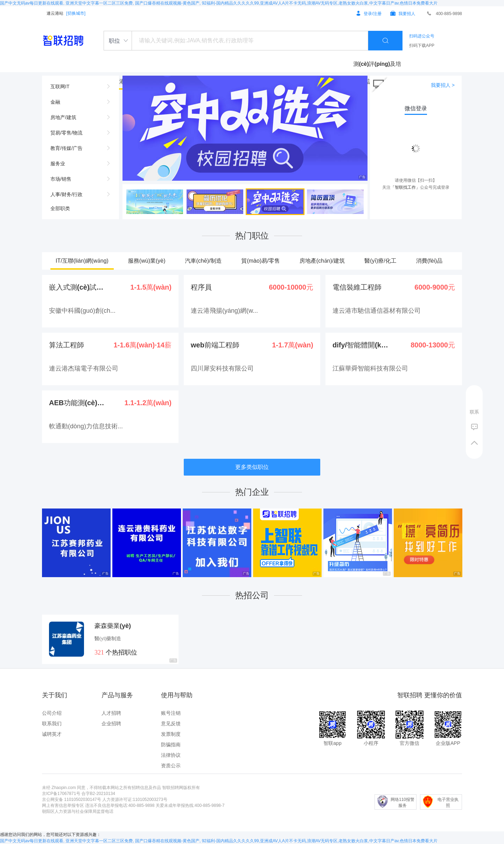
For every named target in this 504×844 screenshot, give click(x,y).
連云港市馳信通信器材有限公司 (377, 311)
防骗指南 (171, 745)
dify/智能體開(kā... (361, 345)
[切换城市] (76, 13)
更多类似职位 (252, 467)
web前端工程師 (215, 345)
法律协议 (171, 755)
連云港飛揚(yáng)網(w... (224, 311)
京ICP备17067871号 (61, 794)
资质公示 (171, 766)
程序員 (201, 287)
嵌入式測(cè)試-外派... (77, 287)
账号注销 (171, 713)
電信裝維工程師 (357, 287)
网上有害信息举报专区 (63, 805)
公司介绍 (52, 713)
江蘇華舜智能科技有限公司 (370, 368)
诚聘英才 (52, 734)
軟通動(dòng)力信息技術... (86, 426)
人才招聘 (111, 713)
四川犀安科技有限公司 (222, 368)
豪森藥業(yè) (113, 626)
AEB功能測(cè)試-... (77, 403)
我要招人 (403, 14)
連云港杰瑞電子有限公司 (84, 368)
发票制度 (171, 734)
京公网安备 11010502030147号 (72, 800)
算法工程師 (66, 345)
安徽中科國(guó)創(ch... (82, 311)
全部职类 (60, 208)
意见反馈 (171, 724)
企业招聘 (111, 724)
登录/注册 (369, 14)
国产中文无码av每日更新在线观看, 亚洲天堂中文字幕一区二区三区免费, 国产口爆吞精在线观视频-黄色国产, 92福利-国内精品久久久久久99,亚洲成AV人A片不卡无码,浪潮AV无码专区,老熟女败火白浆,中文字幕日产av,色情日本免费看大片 (219, 3)
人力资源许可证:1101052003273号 (135, 800)
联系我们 (52, 724)
